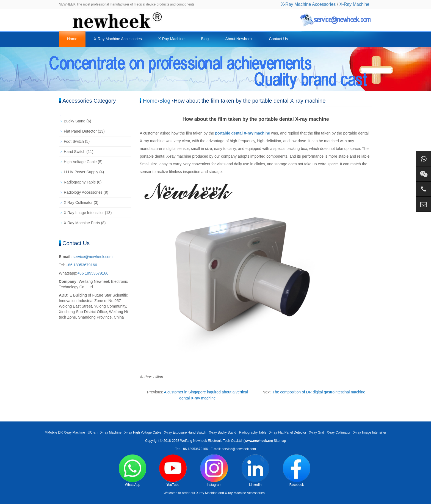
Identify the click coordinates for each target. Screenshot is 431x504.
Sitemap (280, 441)
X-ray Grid (317, 432)
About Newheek (239, 39)
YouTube (173, 471)
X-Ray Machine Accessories (308, 4)
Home (72, 39)
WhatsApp (132, 471)
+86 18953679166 (81, 265)
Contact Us (278, 39)
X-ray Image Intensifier (370, 432)
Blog (205, 39)
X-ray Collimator (339, 432)
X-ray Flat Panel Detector (288, 432)
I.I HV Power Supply (81, 172)
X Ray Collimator (78, 202)
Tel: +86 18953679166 (191, 449)
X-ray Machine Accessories (245, 493)
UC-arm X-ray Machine (105, 432)
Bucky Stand (75, 121)
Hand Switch (75, 152)
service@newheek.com (93, 257)
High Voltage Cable (80, 162)
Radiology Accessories (83, 192)
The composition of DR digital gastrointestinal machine (319, 392)
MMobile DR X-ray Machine (65, 432)
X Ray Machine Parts (82, 223)
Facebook (297, 471)
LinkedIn (255, 471)
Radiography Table (80, 182)
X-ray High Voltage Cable (143, 432)
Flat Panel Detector (80, 131)
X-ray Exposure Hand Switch (185, 432)
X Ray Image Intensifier (84, 213)
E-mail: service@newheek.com (233, 449)
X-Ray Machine (354, 4)
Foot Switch (74, 141)
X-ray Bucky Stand (223, 432)
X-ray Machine (207, 493)
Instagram (214, 471)
